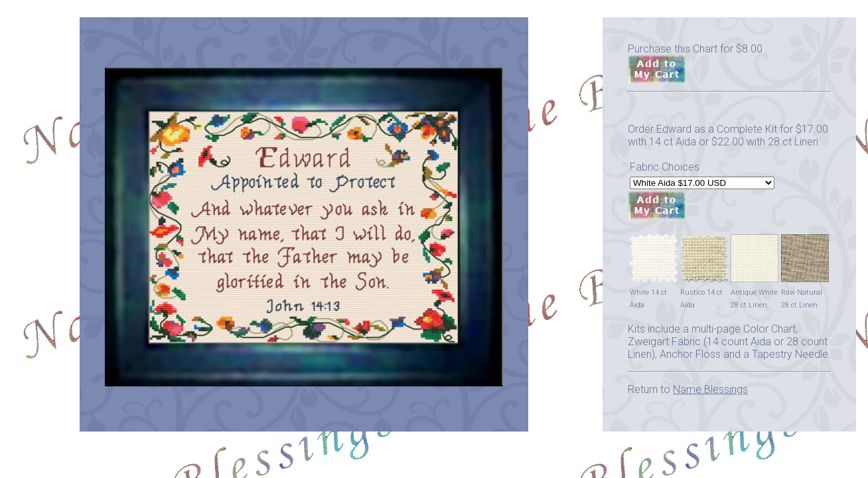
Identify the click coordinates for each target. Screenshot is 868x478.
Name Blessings (710, 389)
